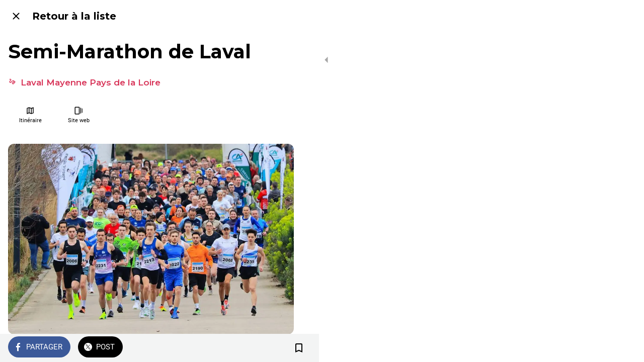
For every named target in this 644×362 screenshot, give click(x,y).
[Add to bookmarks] (282, 348)
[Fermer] (16, 16)
